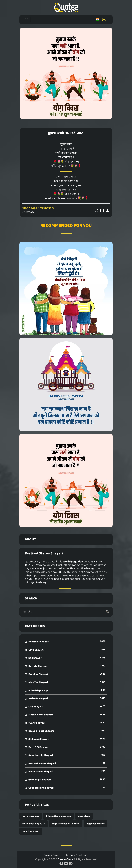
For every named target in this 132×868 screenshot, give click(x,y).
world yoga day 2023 (34, 824)
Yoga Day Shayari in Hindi (66, 824)
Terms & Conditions (77, 855)
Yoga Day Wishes (96, 824)
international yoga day (59, 816)
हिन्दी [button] (101, 20)
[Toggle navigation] (26, 20)
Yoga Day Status (31, 831)
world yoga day (31, 816)
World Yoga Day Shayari (38, 208)
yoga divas (84, 816)
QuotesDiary (65, 859)
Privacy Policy (51, 855)
